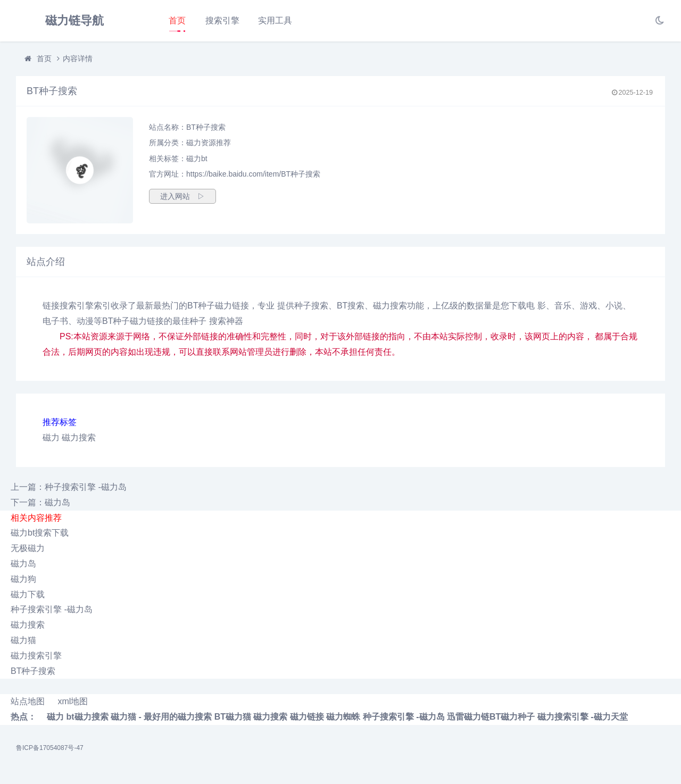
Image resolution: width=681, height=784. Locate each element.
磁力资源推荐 (209, 143)
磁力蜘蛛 (343, 717)
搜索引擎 (222, 20)
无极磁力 (28, 548)
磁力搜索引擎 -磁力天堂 (583, 717)
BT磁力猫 (233, 717)
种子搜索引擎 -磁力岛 (52, 609)
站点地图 (28, 701)
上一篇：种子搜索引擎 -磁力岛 (69, 487)
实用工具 (275, 20)
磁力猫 (23, 640)
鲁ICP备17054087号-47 (50, 748)
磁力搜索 (79, 437)
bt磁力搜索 (87, 717)
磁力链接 (307, 717)
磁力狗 (23, 579)
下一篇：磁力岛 (40, 502)
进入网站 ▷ (182, 196)
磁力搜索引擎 (36, 656)
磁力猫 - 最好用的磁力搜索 (161, 717)
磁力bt (197, 159)
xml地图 (73, 701)
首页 (177, 20)
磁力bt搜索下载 (40, 533)
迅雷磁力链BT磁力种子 (491, 717)
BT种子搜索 (33, 671)
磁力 (51, 437)
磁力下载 (28, 594)
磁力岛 (23, 564)
